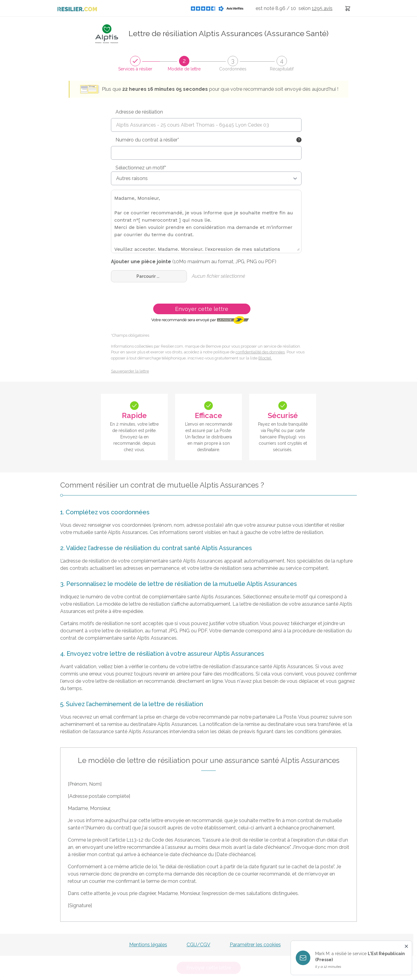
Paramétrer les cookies (255, 945)
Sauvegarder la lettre (130, 371)
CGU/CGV (198, 945)
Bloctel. (265, 358)
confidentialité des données (260, 352)
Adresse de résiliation (139, 112)
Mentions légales (148, 945)
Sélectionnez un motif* (141, 168)
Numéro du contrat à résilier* (147, 140)
